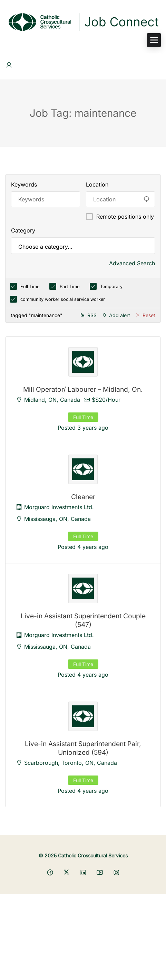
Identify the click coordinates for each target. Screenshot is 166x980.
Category (23, 230)
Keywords (24, 184)
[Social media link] (50, 872)
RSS (92, 315)
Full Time (30, 287)
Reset (149, 315)
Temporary (111, 287)
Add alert (120, 315)
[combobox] (83, 246)
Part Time (70, 287)
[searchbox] (83, 247)
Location (97, 184)
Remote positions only (125, 217)
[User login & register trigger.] (9, 65)
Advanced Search (132, 263)
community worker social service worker (63, 299)
